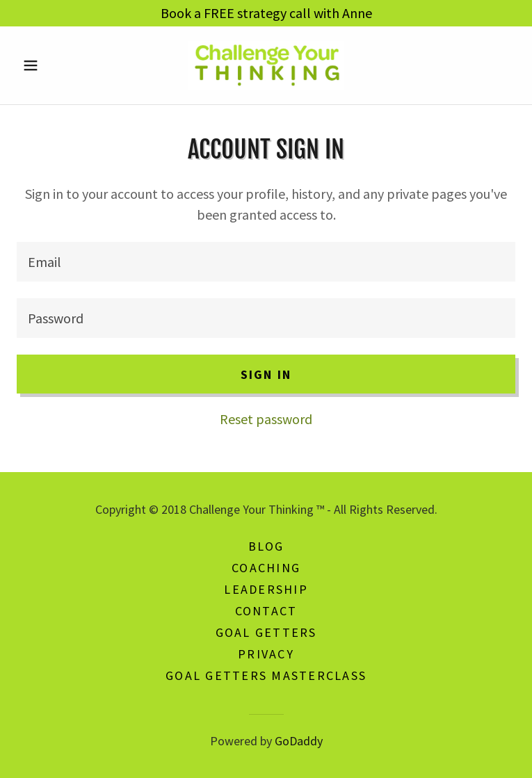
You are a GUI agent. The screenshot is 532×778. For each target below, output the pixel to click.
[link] (266, 65)
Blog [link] (266, 546)
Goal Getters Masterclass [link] (266, 675)
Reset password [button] (266, 419)
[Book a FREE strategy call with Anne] (266, 13)
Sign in (266, 374)
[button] (54, 65)
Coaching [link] (266, 568)
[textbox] (266, 262)
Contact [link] (266, 611)
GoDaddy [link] (299, 741)
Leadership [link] (266, 589)
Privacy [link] (266, 654)
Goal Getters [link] (266, 632)
